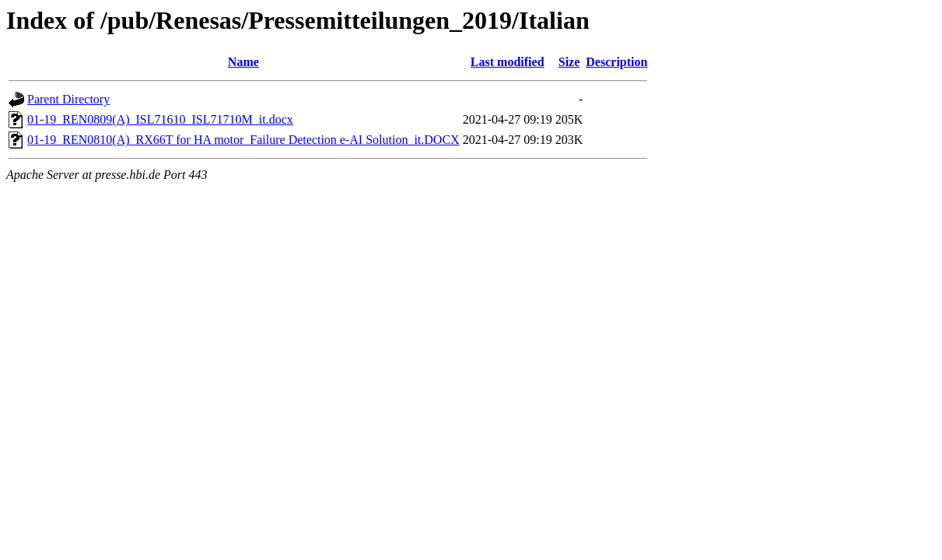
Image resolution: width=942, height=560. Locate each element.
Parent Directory (68, 99)
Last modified (508, 62)
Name (243, 62)
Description (616, 62)
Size (569, 62)
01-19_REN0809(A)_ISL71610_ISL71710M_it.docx (160, 119)
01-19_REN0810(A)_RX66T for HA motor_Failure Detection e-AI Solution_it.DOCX (243, 140)
